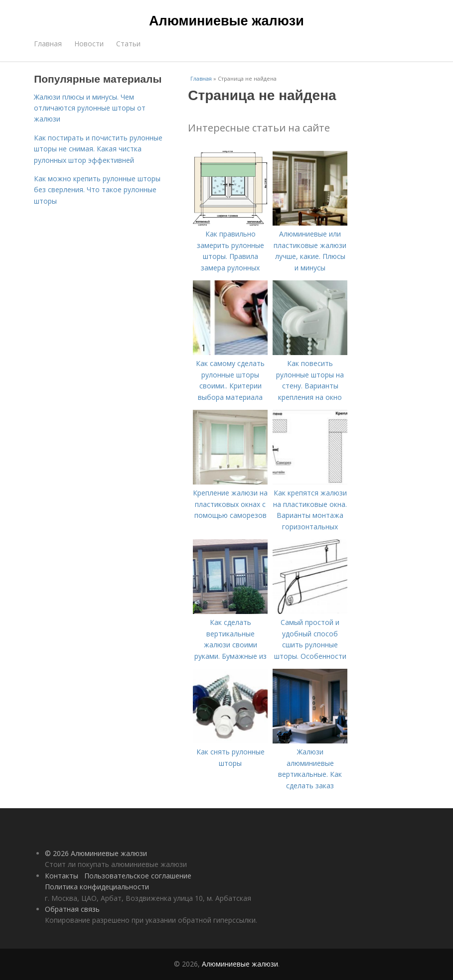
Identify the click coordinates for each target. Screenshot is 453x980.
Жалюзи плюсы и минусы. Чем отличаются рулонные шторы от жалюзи (90, 108)
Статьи (128, 44)
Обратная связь (72, 909)
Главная (48, 44)
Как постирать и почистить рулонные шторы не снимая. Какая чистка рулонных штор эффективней (98, 149)
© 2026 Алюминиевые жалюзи (96, 853)
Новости (89, 44)
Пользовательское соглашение (138, 876)
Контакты (62, 876)
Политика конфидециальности (97, 887)
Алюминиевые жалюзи (226, 21)
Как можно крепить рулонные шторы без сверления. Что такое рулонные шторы (97, 190)
